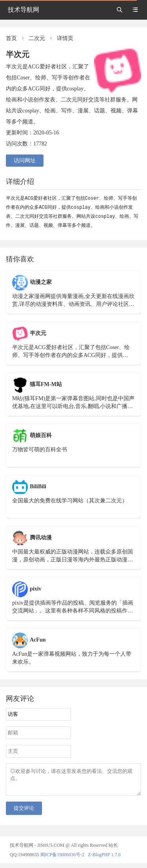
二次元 (37, 38)
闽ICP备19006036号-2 (63, 859)
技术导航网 (24, 10)
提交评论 (24, 813)
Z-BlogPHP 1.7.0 (104, 859)
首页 (11, 38)
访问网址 (25, 161)
